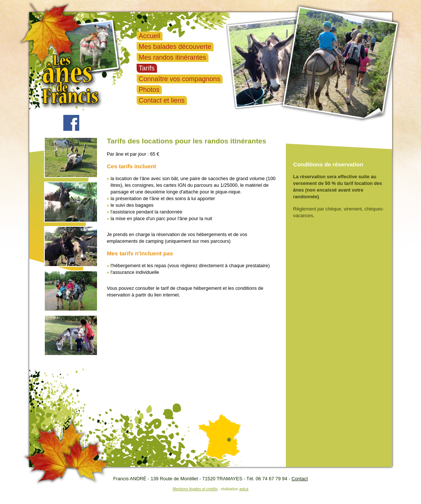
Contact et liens (162, 100)
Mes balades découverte (175, 47)
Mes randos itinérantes (173, 57)
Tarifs (147, 68)
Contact (300, 479)
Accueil (150, 36)
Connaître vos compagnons (180, 79)
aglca (244, 489)
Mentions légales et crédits (195, 489)
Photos (149, 90)
